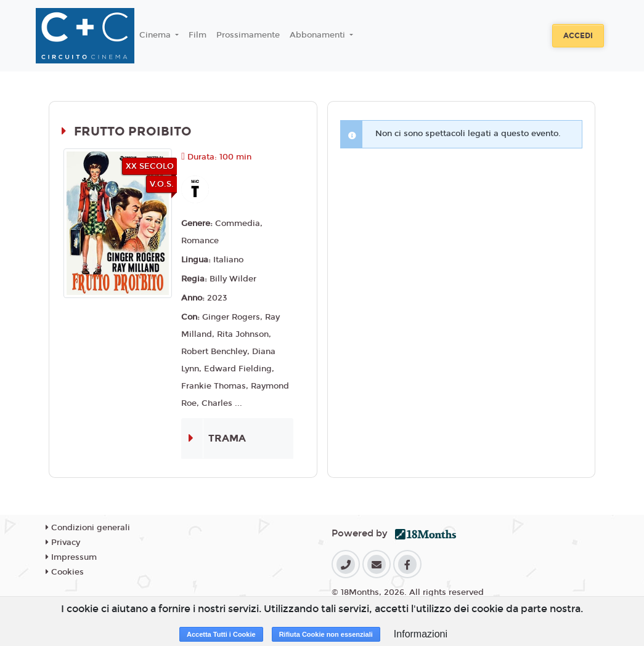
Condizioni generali (88, 528)
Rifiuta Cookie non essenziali (326, 634)
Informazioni (421, 634)
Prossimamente (248, 35)
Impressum (71, 557)
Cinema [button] (156, 35)
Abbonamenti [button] (319, 35)
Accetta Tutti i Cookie (221, 634)
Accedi (578, 36)
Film (198, 35)
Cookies (65, 572)
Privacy (63, 543)
